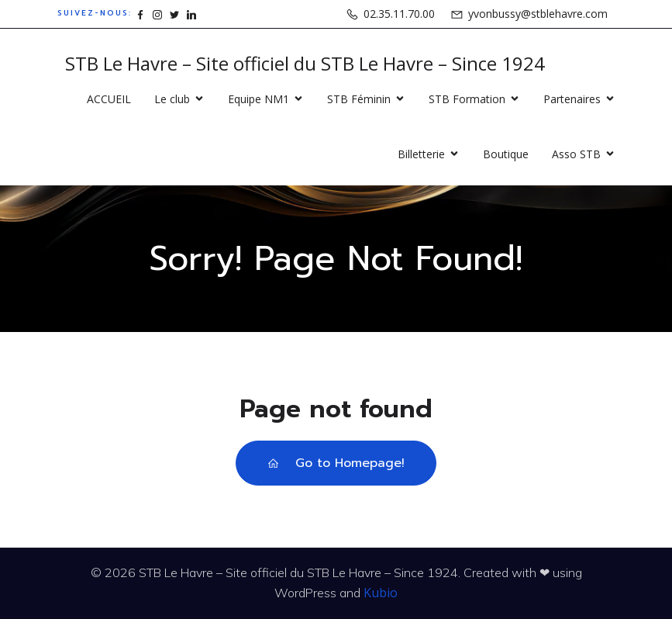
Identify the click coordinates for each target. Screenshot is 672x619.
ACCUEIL (109, 99)
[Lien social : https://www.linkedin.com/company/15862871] (191, 14)
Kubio (381, 593)
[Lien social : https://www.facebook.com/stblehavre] (140, 14)
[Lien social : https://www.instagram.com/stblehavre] (157, 14)
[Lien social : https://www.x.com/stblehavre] (174, 14)
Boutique (506, 154)
